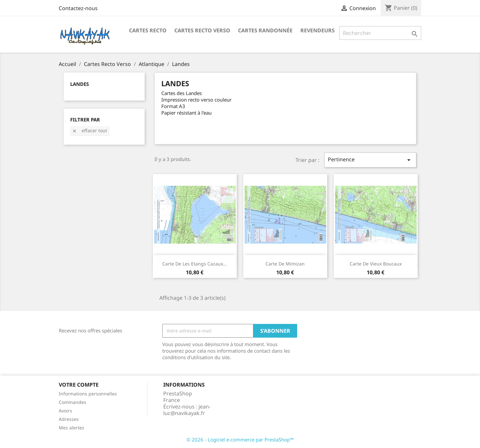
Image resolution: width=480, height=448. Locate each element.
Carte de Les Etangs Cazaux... (195, 264)
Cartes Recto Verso (202, 30)
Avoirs (65, 411)
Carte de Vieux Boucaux (376, 264)
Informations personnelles (88, 394)
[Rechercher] (380, 33)
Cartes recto (148, 30)
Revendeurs (318, 30)
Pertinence (370, 160)
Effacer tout (89, 130)
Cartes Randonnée (265, 30)
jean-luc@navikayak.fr (187, 410)
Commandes (72, 402)
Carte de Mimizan (285, 264)
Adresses (69, 419)
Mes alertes (72, 428)
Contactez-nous (78, 8)
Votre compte (79, 385)
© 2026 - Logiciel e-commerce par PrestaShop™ (240, 440)
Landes (80, 84)
